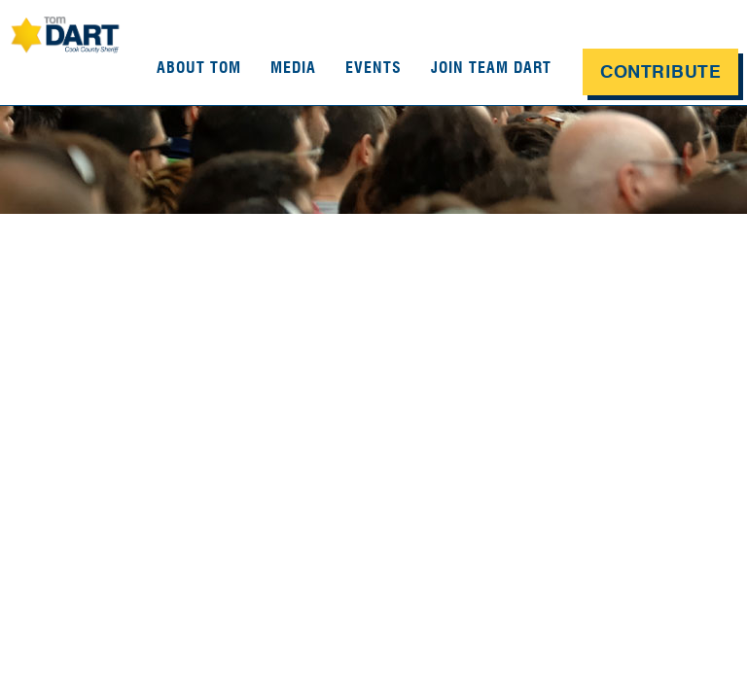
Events (373, 68)
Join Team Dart (491, 68)
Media (293, 68)
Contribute (660, 72)
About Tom (199, 68)
